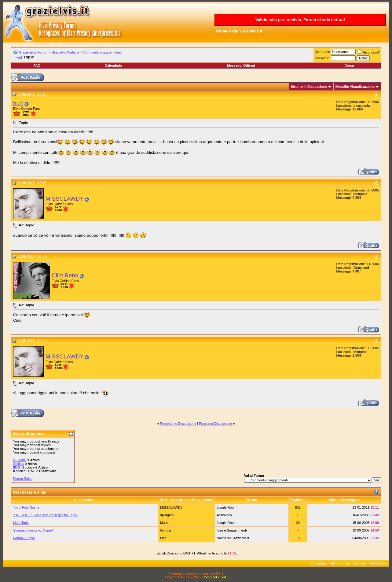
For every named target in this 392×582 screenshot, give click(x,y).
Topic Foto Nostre (26, 507)
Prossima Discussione (215, 424)
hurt (18, 103)
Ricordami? (369, 52)
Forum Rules (23, 479)
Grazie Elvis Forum (33, 52)
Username (322, 52)
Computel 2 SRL (215, 577)
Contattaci (320, 563)
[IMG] (17, 467)
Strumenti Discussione (309, 87)
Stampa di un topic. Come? (33, 530)
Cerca (349, 65)
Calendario (114, 65)
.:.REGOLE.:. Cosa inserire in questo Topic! (45, 515)
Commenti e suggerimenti (103, 52)
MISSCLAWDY (65, 199)
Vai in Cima (378, 563)
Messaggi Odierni (241, 65)
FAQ (37, 65)
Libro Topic (21, 523)
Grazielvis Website (65, 52)
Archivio (360, 563)
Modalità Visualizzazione (355, 87)
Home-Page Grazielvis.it (239, 31)
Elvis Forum (340, 563)
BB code (20, 460)
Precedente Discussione (178, 424)
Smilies (18, 464)
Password (322, 58)
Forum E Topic (24, 538)
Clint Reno (65, 275)
